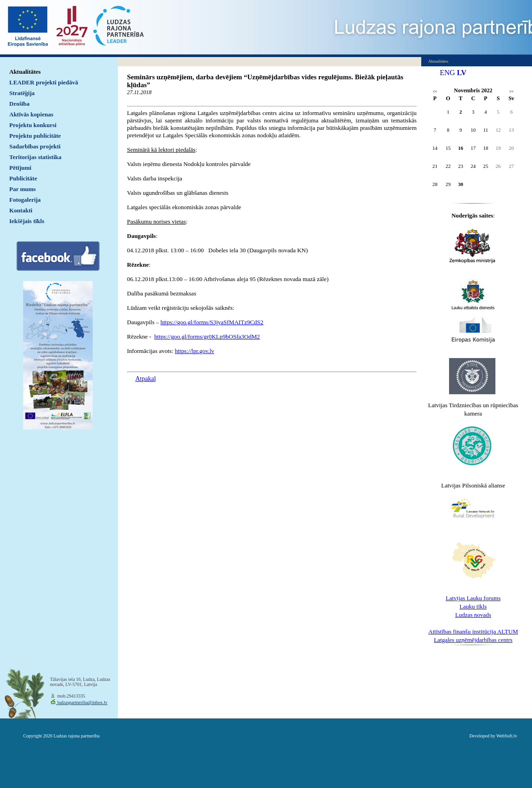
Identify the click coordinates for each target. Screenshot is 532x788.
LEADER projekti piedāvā (44, 82)
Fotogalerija (25, 200)
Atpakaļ (146, 379)
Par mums (22, 189)
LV (462, 73)
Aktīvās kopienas (31, 114)
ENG (447, 73)
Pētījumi (20, 168)
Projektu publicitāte (35, 136)
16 (461, 148)
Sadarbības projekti (35, 146)
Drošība (19, 104)
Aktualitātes (25, 72)
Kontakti (21, 210)
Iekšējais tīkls (27, 221)
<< (435, 92)
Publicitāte (23, 178)
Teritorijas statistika (35, 157)
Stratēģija (22, 93)
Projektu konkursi (33, 125)
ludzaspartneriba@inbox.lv (82, 702)
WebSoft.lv (507, 736)
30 (461, 184)
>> (511, 92)
